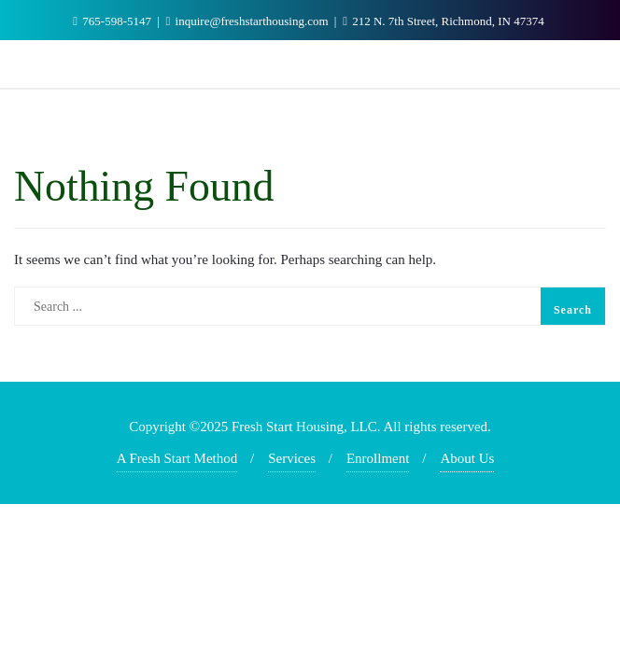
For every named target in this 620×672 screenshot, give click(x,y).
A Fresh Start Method (177, 458)
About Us (467, 458)
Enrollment (378, 458)
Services (292, 458)
